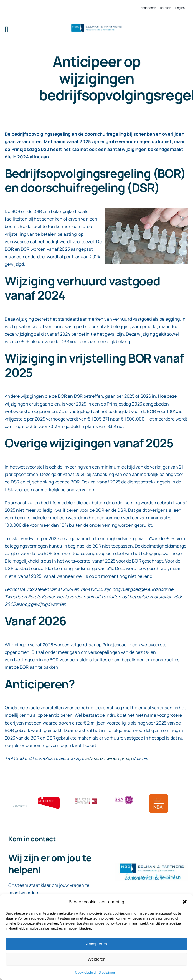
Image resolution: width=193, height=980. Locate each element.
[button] (185, 902)
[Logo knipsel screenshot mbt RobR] (96, 25)
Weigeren (96, 959)
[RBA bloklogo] (86, 799)
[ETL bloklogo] (49, 799)
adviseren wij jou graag (108, 758)
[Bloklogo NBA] (159, 796)
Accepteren (96, 944)
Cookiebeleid (86, 972)
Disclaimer (107, 972)
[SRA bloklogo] (124, 796)
